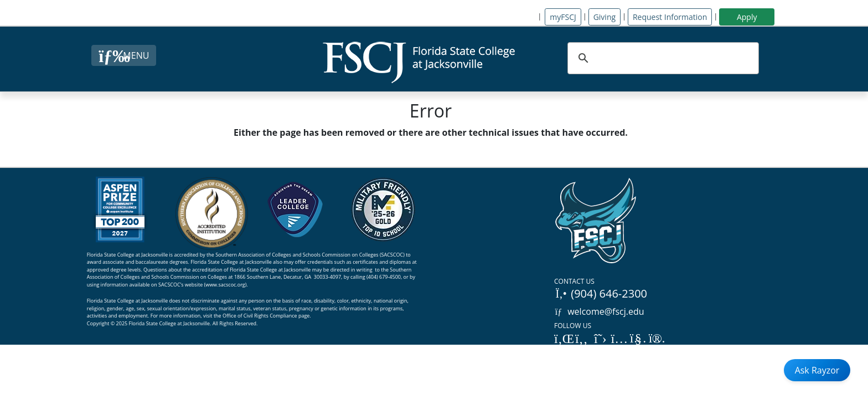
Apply (747, 17)
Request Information (670, 17)
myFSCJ (563, 17)
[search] (662, 58)
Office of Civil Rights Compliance (260, 316)
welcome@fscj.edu (599, 311)
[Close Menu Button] (124, 55)
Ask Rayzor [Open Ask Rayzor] (817, 370)
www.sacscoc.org (225, 285)
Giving (604, 17)
